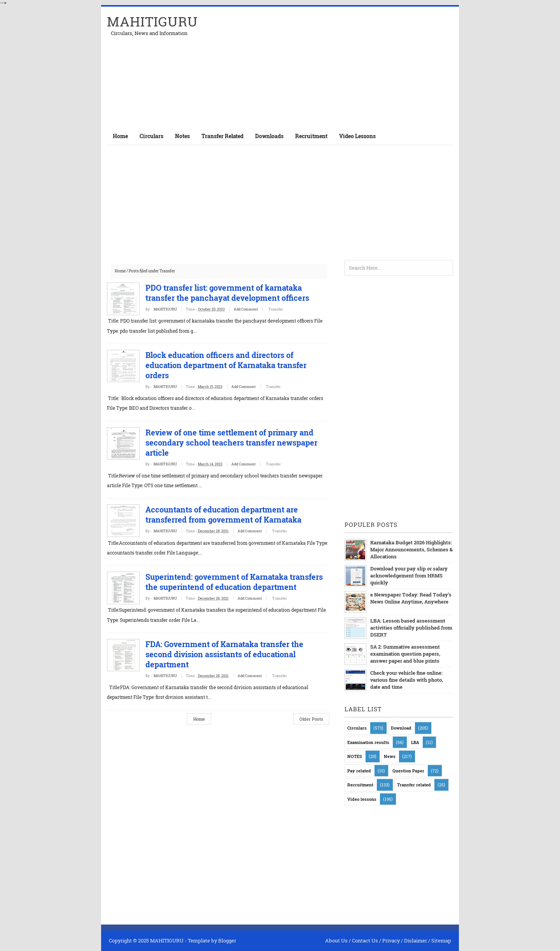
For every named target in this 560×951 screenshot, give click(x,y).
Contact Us (365, 940)
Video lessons (362, 799)
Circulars (357, 728)
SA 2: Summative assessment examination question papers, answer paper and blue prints (405, 654)
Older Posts (311, 729)
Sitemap (441, 940)
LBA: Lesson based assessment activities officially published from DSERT (411, 628)
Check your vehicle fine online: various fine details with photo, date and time (407, 680)
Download (401, 728)
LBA (415, 742)
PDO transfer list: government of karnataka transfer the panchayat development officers (237, 293)
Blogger (227, 940)
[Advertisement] (362, 67)
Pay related (359, 771)
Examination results (368, 742)
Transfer (285, 309)
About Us (336, 940)
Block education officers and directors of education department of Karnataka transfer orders (235, 365)
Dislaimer (416, 940)
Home (120, 136)
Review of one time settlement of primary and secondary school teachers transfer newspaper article (241, 442)
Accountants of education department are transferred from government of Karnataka (233, 514)
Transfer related (414, 785)
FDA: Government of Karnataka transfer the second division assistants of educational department (234, 664)
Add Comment (255, 309)
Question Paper (408, 771)
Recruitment (360, 785)
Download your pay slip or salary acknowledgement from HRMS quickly (409, 576)
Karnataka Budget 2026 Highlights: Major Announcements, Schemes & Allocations (411, 549)
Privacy (391, 940)
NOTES (355, 756)
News (390, 756)
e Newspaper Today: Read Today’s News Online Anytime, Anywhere (410, 598)
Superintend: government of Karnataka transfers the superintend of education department (226, 587)
